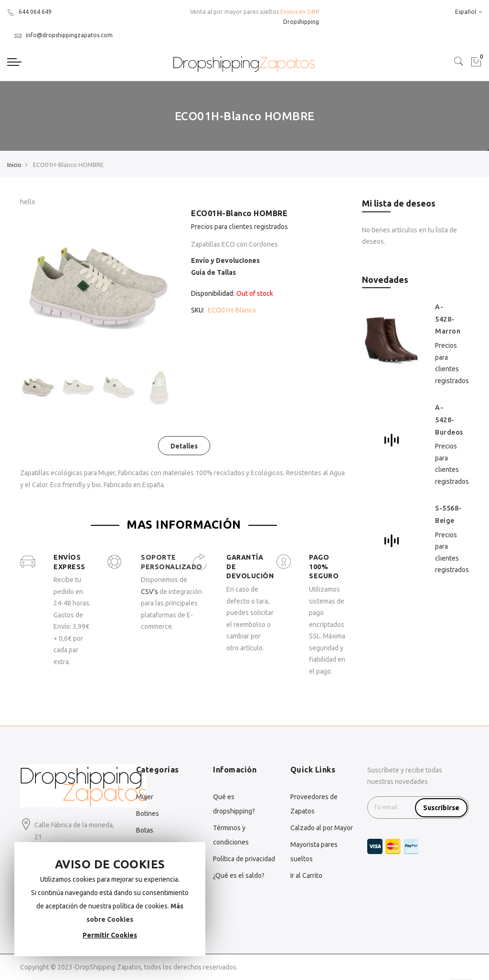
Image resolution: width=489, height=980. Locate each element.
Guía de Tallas (213, 272)
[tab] (184, 446)
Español (468, 12)
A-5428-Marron (448, 319)
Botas (145, 830)
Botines (148, 813)
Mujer (145, 797)
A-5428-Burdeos (449, 420)
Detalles (184, 446)
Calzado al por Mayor (322, 828)
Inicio (14, 165)
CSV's (149, 592)
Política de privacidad (244, 859)
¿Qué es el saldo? (239, 876)
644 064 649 (29, 12)
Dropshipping (301, 22)
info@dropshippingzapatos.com (64, 35)
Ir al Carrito (306, 876)
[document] (110, 899)
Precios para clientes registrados (239, 227)
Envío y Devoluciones (225, 261)
